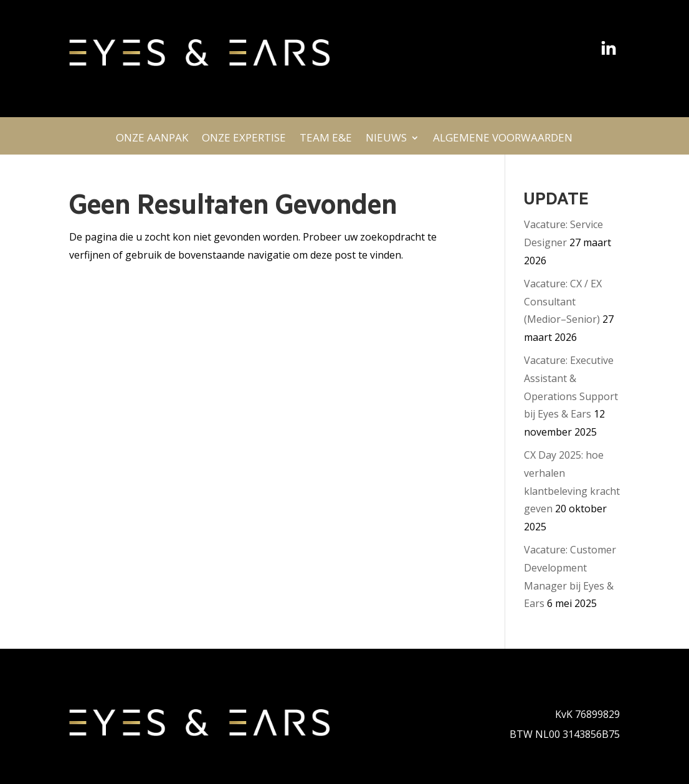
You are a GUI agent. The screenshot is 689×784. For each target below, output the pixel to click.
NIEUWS (386, 141)
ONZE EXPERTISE (244, 141)
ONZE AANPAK (152, 141)
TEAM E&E (326, 141)
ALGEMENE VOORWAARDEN (503, 141)
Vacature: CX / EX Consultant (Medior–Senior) (563, 302)
